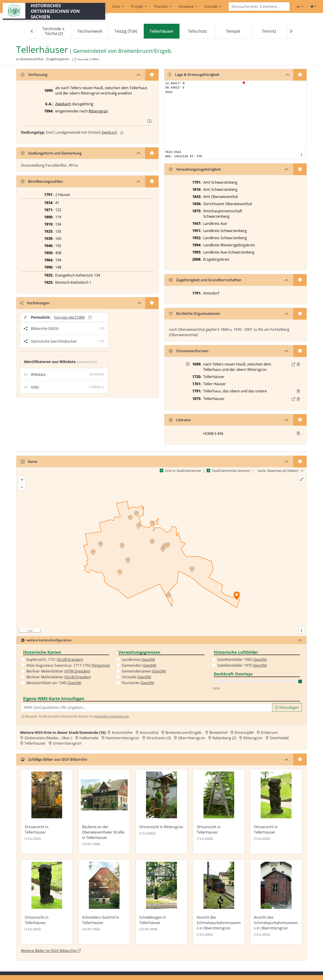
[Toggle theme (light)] (313, 6)
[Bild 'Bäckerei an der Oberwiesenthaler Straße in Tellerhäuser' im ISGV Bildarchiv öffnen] (104, 812)
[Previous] (32, 31)
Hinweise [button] (187, 6)
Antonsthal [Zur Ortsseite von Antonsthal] (149, 733)
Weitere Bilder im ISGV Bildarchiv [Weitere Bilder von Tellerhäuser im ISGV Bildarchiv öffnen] (51, 951)
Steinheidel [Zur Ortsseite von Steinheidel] (279, 738)
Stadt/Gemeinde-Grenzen (231, 471)
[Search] (259, 7)
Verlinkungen (35, 303)
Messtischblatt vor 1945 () (54, 683)
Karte (29, 462)
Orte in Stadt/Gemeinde (183, 471)
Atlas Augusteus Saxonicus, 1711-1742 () (68, 665)
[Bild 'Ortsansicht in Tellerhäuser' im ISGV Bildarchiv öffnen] (47, 812)
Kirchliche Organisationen (194, 314)
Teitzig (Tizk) (126, 31)
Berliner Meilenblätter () (58, 671)
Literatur (180, 420)
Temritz (269, 31)
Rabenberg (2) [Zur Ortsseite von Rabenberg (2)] (224, 738)
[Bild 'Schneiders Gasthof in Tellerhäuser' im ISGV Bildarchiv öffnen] (104, 902)
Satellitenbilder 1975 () (242, 665)
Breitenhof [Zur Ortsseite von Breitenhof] (218, 733)
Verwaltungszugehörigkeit (195, 169)
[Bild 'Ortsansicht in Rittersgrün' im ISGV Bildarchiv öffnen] (161, 812)
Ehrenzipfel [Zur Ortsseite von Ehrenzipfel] (244, 733)
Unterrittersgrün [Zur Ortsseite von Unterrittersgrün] (67, 743)
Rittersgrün (98, 111)
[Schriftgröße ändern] (300, 6)
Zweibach (63, 104)
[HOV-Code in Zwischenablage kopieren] (75, 60)
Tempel (233, 31)
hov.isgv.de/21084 (69, 317)
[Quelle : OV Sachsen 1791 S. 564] (298, 391)
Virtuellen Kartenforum (112, 716)
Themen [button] (161, 6)
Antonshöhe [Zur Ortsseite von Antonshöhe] (122, 733)
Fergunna (101, 665)
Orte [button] (117, 6)
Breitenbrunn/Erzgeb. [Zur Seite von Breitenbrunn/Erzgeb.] (145, 51)
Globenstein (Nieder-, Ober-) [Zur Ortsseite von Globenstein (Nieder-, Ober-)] (48, 738)
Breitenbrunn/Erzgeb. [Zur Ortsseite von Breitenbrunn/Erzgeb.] (184, 733)
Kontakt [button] (212, 6)
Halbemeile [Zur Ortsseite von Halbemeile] (89, 738)
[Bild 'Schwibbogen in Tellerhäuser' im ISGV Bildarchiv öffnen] (161, 902)
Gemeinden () (139, 665)
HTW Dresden (77, 671)
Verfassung (34, 75)
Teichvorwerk (90, 31)
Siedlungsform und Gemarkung (51, 153)
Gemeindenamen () (144, 671)
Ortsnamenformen (189, 351)
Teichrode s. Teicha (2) (54, 31)
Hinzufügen (287, 707)
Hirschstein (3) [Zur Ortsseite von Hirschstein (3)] (159, 738)
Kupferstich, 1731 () (55, 660)
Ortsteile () (136, 677)
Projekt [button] (137, 6)
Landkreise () (138, 660)
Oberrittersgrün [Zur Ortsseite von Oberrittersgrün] (192, 738)
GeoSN (74, 683)
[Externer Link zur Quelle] (293, 364)
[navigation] (161, 31)
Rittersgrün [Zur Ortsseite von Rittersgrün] (253, 738)
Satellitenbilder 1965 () (242, 660)
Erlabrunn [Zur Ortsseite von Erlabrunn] (269, 733)
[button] (298, 364)
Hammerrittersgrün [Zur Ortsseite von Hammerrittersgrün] (122, 738)
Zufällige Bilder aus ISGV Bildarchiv (54, 759)
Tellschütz (197, 31)
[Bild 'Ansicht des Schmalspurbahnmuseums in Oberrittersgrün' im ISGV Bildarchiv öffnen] (219, 902)
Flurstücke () (138, 683)
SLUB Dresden (70, 660)
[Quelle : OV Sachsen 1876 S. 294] (298, 399)
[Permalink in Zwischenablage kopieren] (90, 317)
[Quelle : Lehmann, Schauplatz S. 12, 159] (298, 364)
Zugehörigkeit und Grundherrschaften (205, 280)
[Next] (291, 31)
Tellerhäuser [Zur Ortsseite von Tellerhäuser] (35, 743)
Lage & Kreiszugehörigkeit (194, 75)
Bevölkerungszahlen (42, 181)
